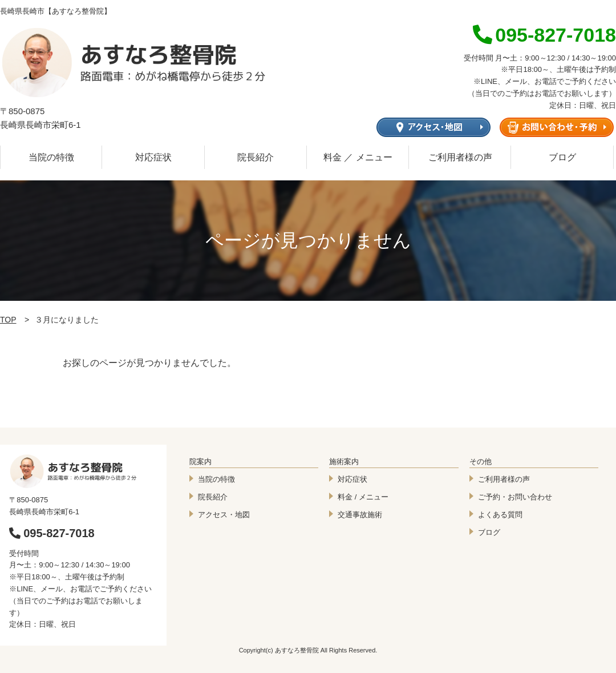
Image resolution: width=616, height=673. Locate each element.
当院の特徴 (51, 157)
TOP (8, 320)
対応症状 (153, 157)
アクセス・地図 (224, 515)
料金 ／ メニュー (358, 157)
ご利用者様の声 (460, 157)
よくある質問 (500, 515)
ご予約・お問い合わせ (515, 497)
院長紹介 (256, 157)
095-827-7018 (52, 533)
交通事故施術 (360, 515)
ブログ (562, 157)
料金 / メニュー (363, 497)
